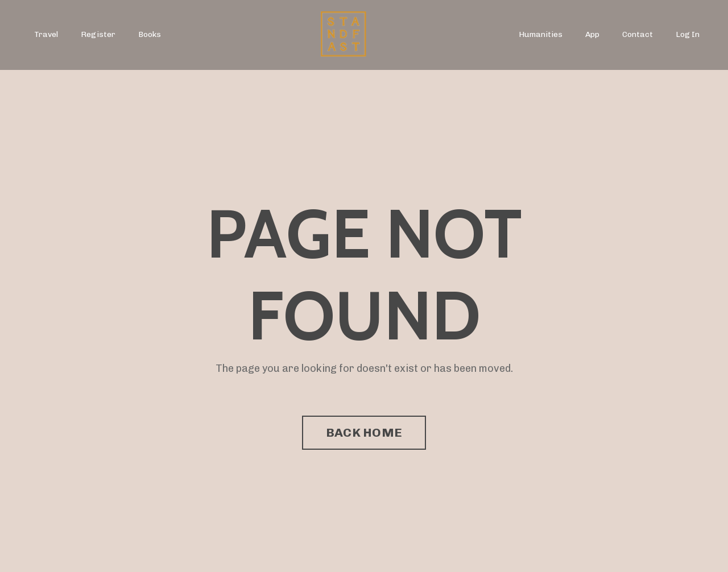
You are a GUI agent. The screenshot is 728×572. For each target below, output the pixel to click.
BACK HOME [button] (364, 432)
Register (98, 34)
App (592, 34)
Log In (688, 34)
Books (150, 34)
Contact (638, 34)
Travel (46, 34)
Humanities (541, 34)
